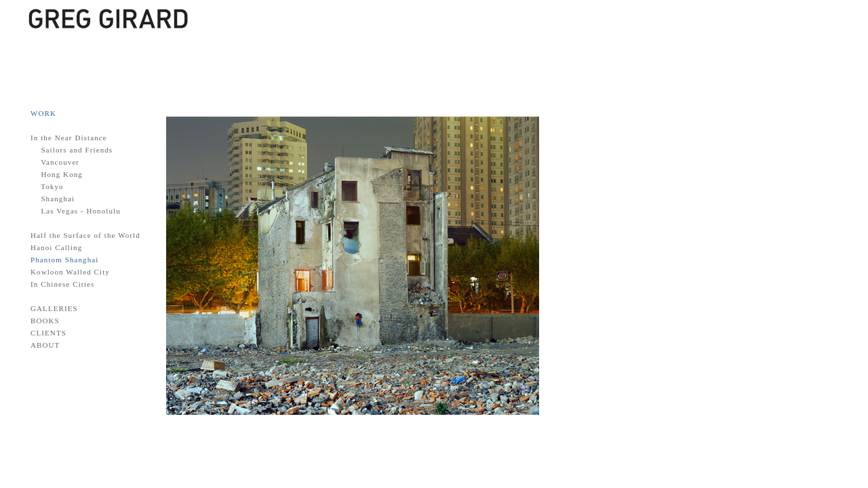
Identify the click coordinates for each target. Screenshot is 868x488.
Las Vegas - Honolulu (80, 211)
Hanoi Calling (56, 247)
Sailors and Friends (77, 150)
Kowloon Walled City (70, 272)
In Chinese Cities (62, 284)
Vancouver (60, 162)
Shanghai (58, 199)
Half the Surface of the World (85, 235)
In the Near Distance (69, 138)
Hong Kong (62, 174)
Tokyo (52, 186)
